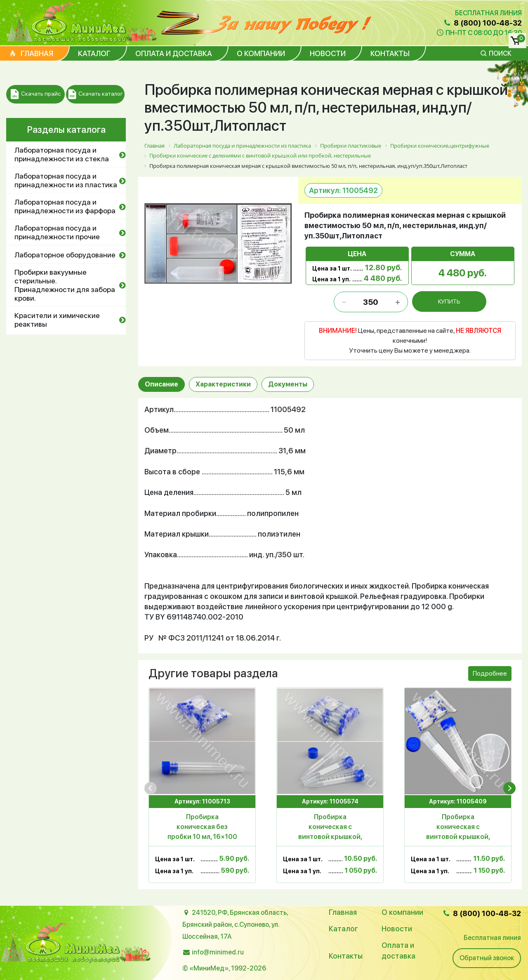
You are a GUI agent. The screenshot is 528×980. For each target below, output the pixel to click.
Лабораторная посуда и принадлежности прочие (57, 232)
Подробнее (490, 673)
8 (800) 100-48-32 (482, 23)
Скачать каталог (95, 94)
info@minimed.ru (218, 952)
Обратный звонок (487, 958)
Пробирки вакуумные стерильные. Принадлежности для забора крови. (65, 285)
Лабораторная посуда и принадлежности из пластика (66, 180)
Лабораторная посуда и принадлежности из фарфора (65, 206)
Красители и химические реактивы (57, 320)
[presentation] (151, 788)
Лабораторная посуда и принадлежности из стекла (62, 154)
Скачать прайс (36, 94)
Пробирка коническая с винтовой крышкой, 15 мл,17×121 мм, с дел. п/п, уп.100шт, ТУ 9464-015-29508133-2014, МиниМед (458, 827)
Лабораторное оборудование (65, 255)
